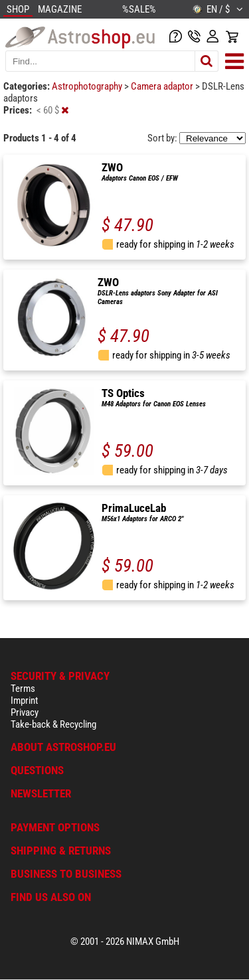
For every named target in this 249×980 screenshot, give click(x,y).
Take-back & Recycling (53, 724)
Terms (23, 689)
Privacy (25, 712)
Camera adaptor (163, 86)
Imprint (24, 700)
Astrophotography (88, 86)
